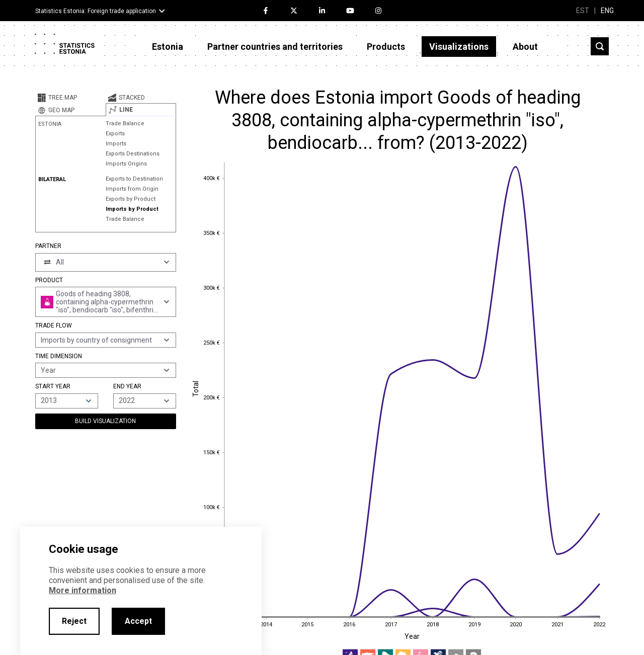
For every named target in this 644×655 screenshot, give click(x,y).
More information (83, 590)
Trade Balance (125, 124)
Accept (138, 621)
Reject (74, 621)
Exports (115, 134)
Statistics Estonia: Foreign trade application (96, 11)
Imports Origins (126, 164)
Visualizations (459, 47)
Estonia (168, 47)
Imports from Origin (132, 189)
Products (386, 47)
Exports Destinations (133, 154)
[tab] (70, 98)
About (525, 47)
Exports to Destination (134, 179)
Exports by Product (131, 199)
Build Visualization (105, 421)
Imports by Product (132, 209)
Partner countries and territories (275, 47)
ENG (607, 11)
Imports (116, 144)
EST (583, 11)
